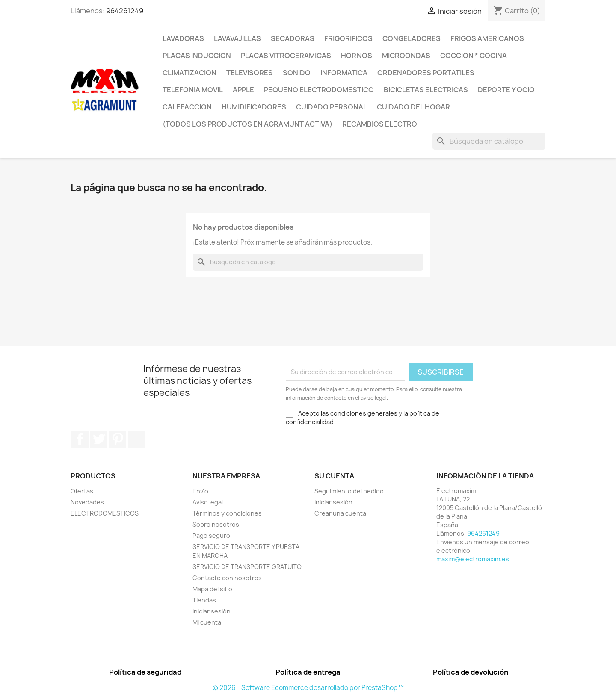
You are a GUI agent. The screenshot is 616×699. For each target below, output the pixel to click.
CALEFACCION (187, 107)
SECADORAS (293, 38)
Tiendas (204, 600)
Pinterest (118, 439)
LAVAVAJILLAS (237, 38)
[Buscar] (489, 141)
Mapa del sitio (212, 589)
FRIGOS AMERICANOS (487, 38)
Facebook (80, 439)
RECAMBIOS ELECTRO (380, 124)
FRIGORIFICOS (348, 38)
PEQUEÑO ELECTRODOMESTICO (319, 90)
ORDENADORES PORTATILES (426, 73)
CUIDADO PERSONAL (332, 107)
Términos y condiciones (227, 513)
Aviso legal (208, 502)
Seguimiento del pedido (349, 491)
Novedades (87, 502)
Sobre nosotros (216, 524)
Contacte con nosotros (227, 578)
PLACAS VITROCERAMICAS (286, 56)
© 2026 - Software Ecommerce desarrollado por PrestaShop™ (308, 688)
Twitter (99, 439)
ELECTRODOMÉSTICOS (105, 513)
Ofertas (82, 491)
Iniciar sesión (212, 611)
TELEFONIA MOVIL (193, 90)
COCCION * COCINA (474, 56)
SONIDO (297, 73)
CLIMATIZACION (190, 73)
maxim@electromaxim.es (473, 559)
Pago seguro (211, 535)
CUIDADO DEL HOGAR (413, 107)
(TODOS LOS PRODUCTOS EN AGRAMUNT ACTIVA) (247, 124)
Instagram (136, 439)
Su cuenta (334, 476)
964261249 (125, 11)
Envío (200, 491)
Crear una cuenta (340, 513)
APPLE (243, 90)
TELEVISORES (250, 73)
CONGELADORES (412, 38)
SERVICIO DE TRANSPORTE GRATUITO (247, 567)
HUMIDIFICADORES (254, 107)
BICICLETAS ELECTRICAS (426, 90)
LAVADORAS (183, 38)
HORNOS (357, 56)
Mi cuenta (207, 622)
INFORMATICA (344, 73)
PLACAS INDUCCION (197, 56)
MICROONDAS (406, 56)
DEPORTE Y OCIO (506, 90)
